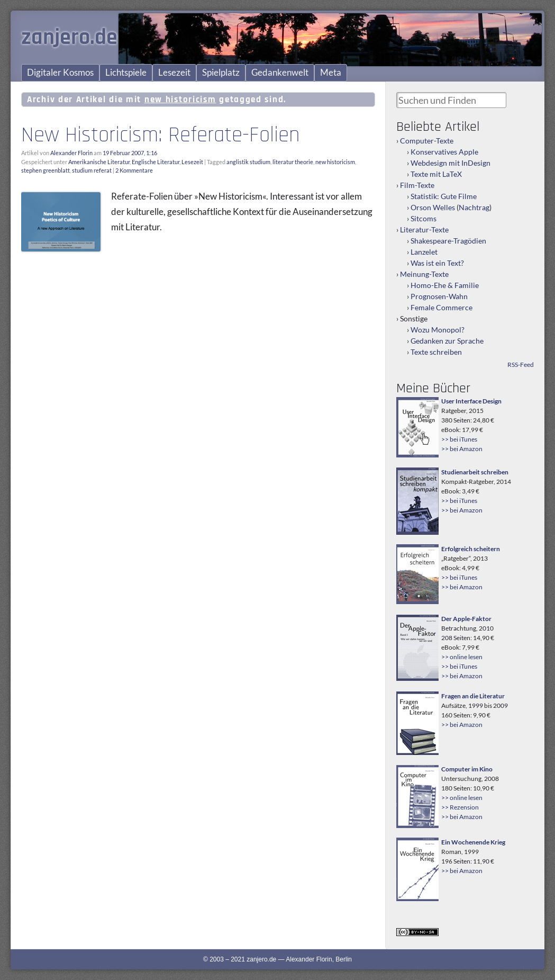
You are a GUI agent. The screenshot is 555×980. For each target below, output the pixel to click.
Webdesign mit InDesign (451, 163)
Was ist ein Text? (437, 263)
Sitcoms (424, 218)
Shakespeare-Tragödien (448, 241)
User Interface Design (471, 401)
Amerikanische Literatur (99, 162)
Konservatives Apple (444, 152)
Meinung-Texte (424, 274)
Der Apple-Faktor (466, 619)
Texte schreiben (436, 352)
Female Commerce (442, 307)
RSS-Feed (521, 365)
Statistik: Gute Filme (444, 196)
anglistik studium (248, 162)
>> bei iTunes (459, 439)
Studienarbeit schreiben (475, 472)
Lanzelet (424, 252)
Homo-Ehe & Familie (445, 285)
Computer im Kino (467, 769)
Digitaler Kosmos (60, 73)
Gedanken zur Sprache (447, 341)
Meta (331, 73)
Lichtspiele (126, 73)
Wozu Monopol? (438, 330)
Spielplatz (221, 73)
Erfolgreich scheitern (471, 549)
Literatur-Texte (424, 230)
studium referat (92, 170)
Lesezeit (174, 73)
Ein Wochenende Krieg (473, 842)
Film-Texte (417, 185)
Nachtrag (474, 207)
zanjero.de (69, 38)
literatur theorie (293, 162)
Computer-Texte (427, 141)
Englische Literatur (156, 162)
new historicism (335, 162)
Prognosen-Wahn (439, 296)
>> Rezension (460, 807)
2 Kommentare (134, 170)
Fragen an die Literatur (473, 696)
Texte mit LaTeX (436, 174)
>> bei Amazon (462, 449)
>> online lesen (462, 657)
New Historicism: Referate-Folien (161, 135)
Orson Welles (433, 207)
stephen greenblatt (46, 170)
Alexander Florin (71, 153)
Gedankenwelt (280, 73)
